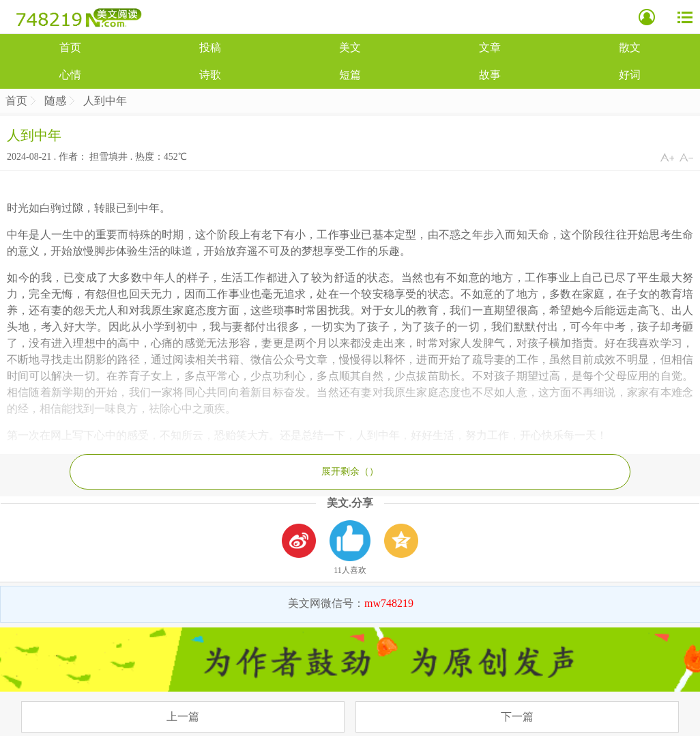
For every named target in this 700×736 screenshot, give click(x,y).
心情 (70, 75)
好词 (630, 75)
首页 (70, 47)
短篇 (350, 75)
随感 (55, 101)
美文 (350, 47)
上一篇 (183, 717)
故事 (490, 75)
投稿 (210, 47)
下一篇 (517, 717)
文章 (490, 47)
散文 (630, 47)
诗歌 (210, 75)
